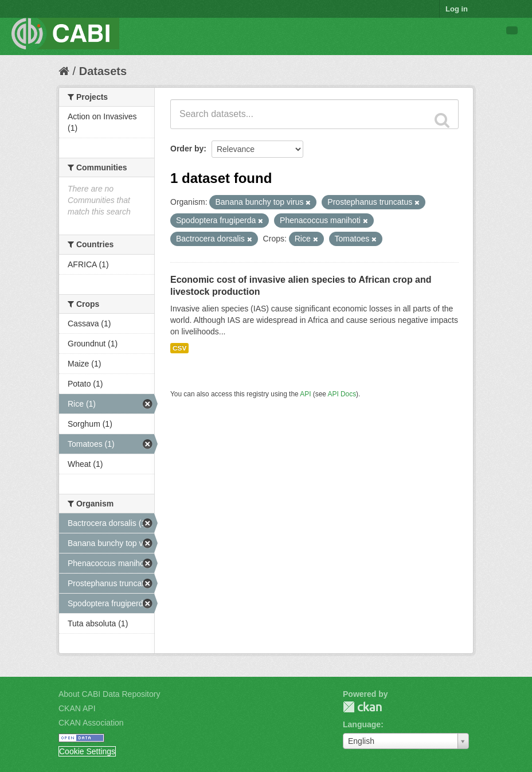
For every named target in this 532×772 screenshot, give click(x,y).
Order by (187, 149)
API (305, 394)
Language (362, 724)
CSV (179, 348)
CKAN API (77, 708)
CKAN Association (91, 723)
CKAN (362, 707)
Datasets (103, 71)
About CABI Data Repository (109, 694)
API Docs (342, 394)
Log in (457, 9)
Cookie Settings (87, 751)
